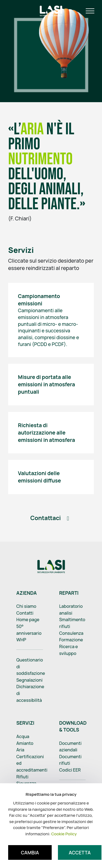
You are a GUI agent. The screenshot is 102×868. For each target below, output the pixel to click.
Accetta (80, 852)
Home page (28, 620)
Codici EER (70, 770)
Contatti (25, 613)
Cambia (30, 852)
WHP (21, 640)
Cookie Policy (64, 834)
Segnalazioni (30, 680)
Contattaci (45, 518)
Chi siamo (26, 606)
